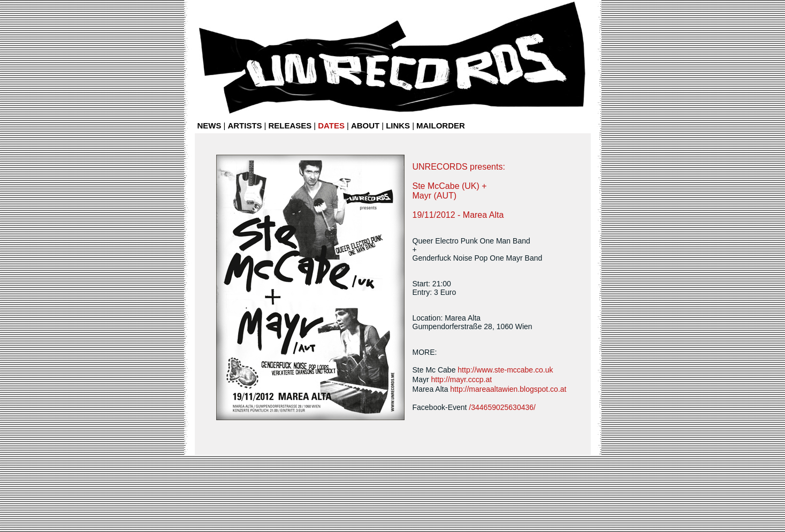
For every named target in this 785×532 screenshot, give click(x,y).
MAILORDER (441, 126)
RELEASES (290, 126)
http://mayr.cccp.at (462, 379)
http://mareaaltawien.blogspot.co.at (508, 389)
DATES (331, 126)
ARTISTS (245, 126)
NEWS (209, 126)
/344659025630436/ (502, 407)
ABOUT (365, 126)
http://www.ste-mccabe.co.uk (505, 370)
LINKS (398, 126)
